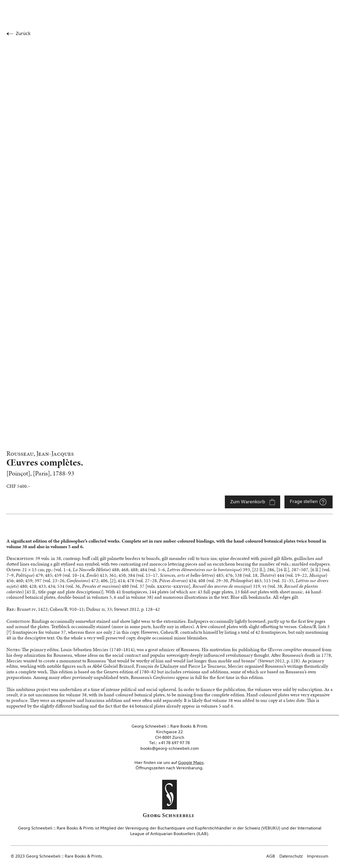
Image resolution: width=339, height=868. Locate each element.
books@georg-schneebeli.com (170, 749)
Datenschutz (291, 857)
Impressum (318, 857)
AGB (271, 857)
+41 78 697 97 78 (174, 743)
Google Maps (191, 763)
